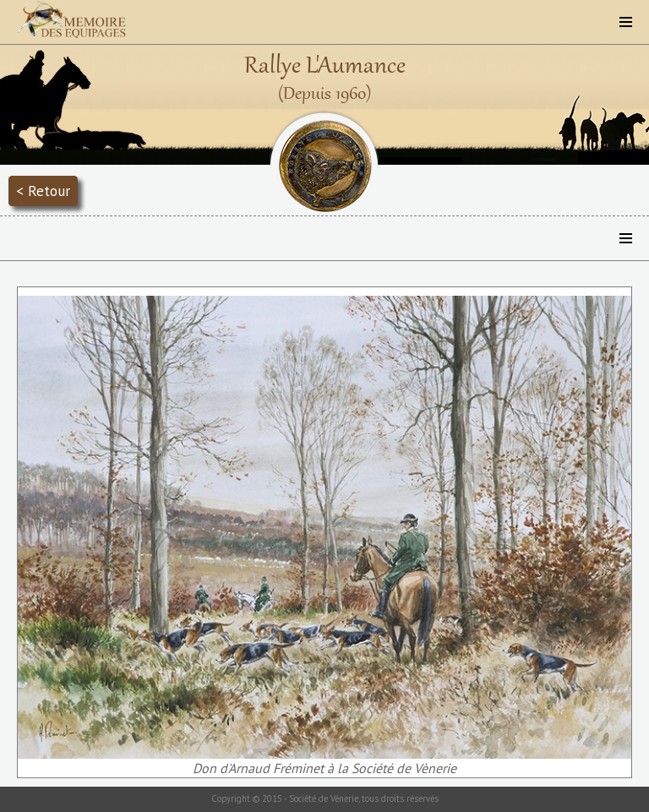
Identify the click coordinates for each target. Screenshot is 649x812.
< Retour (43, 191)
